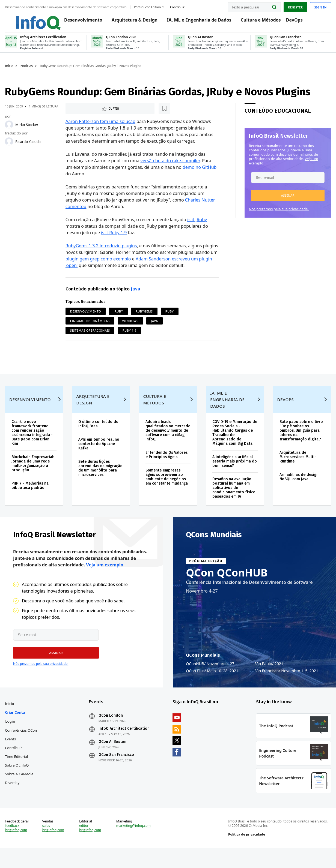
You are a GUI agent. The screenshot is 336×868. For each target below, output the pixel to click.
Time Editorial (17, 771)
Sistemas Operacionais (90, 335)
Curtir (82, 113)
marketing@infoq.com (133, 844)
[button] (287, 200)
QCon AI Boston (113, 757)
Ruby (170, 316)
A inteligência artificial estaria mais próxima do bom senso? (235, 473)
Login (11, 736)
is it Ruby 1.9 (114, 237)
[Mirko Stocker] (10, 129)
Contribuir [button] (178, 6)
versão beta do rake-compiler (170, 165)
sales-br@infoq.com (53, 846)
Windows (130, 325)
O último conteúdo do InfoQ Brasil (99, 436)
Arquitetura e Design (93, 412)
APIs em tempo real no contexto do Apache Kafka (99, 456)
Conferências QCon (21, 745)
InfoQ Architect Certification (124, 744)
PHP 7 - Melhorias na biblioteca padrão (31, 498)
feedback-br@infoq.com (17, 846)
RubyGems (145, 316)
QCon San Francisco (117, 770)
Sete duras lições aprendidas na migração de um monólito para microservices (101, 480)
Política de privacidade (246, 853)
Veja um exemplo (105, 578)
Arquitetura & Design (129, 22)
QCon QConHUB (227, 586)
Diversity (13, 798)
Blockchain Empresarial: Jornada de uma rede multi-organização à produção (33, 475)
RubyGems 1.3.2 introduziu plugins (101, 250)
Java (136, 294)
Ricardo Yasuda (29, 146)
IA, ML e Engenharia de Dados (194, 22)
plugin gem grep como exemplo (98, 263)
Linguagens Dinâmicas (90, 325)
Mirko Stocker (27, 129)
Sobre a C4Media (20, 789)
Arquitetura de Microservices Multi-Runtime (297, 469)
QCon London (111, 731)
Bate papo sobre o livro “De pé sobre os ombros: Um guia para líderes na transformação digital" (301, 442)
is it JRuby (197, 224)
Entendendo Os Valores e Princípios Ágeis (166, 471)
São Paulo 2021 (269, 677)
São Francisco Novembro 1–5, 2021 (286, 684)
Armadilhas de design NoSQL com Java (298, 489)
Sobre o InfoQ (17, 780)
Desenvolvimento (78, 22)
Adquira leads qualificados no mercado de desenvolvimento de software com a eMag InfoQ (165, 445)
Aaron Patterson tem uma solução (100, 126)
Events (11, 754)
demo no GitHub (200, 172)
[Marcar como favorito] (102, 113)
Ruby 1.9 (130, 335)
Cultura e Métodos (256, 22)
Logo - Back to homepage (28, 20)
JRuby (118, 316)
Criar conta (15, 727)
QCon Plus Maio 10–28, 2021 (212, 684)
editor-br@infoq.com (90, 846)
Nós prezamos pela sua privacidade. (278, 213)
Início (10, 70)
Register (295, 6)
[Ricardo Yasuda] (10, 146)
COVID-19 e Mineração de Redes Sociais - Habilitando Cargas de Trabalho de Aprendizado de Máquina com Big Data (235, 445)
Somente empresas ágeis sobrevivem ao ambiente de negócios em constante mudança (167, 493)
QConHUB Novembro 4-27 (210, 677)
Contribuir (14, 763)
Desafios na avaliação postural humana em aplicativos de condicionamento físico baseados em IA (234, 500)
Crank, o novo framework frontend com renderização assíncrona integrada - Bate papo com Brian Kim (33, 445)
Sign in (320, 6)
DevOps (289, 22)
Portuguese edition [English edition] (148, 6)
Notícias (27, 70)
